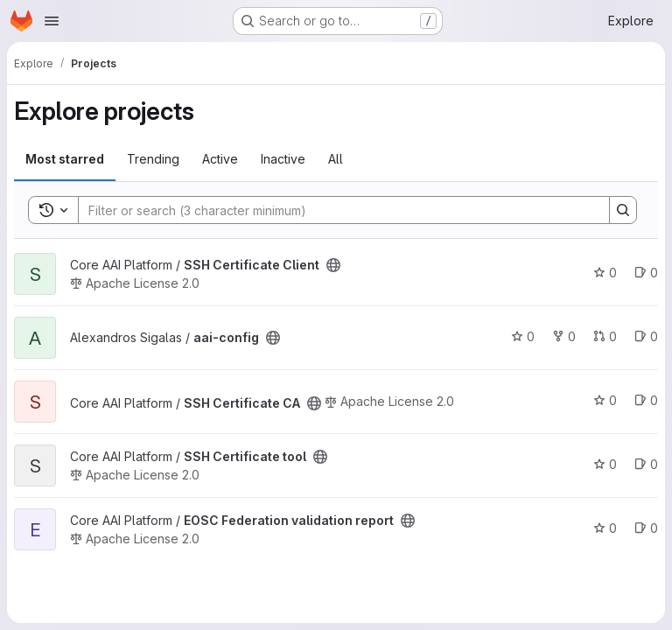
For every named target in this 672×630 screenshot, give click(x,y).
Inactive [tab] (283, 159)
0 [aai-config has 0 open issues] (646, 336)
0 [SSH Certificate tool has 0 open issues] (646, 464)
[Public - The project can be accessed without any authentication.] (333, 265)
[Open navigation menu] (52, 21)
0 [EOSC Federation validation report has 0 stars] (605, 528)
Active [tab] (220, 159)
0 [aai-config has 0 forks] (564, 336)
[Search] (335, 210)
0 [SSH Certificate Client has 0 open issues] (646, 273)
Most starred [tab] (65, 159)
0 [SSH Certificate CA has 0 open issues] (646, 400)
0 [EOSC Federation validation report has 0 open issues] (646, 528)
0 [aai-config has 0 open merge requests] (605, 336)
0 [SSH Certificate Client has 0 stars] (605, 273)
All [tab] (336, 159)
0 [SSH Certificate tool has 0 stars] (605, 464)
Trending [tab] (153, 159)
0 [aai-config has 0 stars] (523, 336)
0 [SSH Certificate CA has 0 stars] (605, 400)
